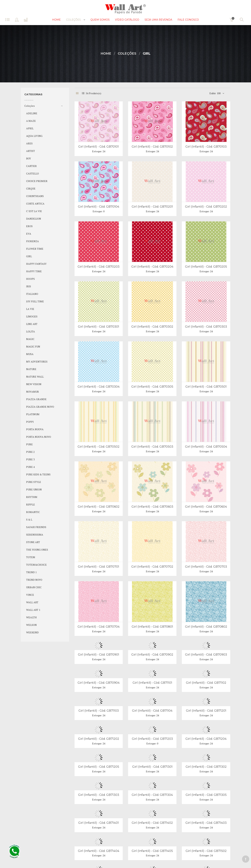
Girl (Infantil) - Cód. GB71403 (206, 823)
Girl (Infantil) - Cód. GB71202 (99, 739)
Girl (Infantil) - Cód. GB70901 (99, 654)
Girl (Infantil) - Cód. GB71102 (206, 683)
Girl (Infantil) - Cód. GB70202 (206, 207)
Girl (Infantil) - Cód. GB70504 (206, 447)
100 (219, 93)
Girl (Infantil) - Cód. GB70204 (152, 267)
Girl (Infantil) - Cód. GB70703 (206, 567)
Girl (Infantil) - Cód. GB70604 (206, 507)
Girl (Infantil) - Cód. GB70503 (152, 447)
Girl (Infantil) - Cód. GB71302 (206, 767)
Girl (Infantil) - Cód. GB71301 (152, 767)
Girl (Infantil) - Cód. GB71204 (206, 739)
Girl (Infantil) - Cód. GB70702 (152, 567)
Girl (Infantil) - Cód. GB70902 (152, 654)
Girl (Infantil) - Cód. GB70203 (99, 267)
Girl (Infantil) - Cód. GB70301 (99, 327)
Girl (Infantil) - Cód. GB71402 (152, 823)
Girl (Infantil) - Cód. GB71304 (152, 795)
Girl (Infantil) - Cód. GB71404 (99, 851)
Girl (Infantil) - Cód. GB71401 (99, 823)
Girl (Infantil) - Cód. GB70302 (152, 327)
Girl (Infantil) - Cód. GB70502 (99, 447)
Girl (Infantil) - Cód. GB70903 (206, 654)
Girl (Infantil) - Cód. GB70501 (206, 387)
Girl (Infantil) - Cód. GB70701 (99, 567)
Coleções (127, 54)
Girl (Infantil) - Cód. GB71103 (99, 711)
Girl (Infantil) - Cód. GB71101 (152, 683)
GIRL (147, 54)
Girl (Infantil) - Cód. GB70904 (99, 683)
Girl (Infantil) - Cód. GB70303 (206, 327)
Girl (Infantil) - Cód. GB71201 (206, 711)
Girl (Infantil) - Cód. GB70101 (99, 147)
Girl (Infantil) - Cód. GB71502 (206, 851)
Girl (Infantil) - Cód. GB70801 (152, 627)
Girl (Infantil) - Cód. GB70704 (99, 627)
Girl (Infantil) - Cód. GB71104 (152, 711)
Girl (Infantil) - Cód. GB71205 (99, 767)
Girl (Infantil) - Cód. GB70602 (99, 507)
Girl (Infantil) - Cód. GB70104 (99, 207)
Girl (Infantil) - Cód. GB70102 (152, 147)
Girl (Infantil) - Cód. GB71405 (152, 851)
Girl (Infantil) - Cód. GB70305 (152, 387)
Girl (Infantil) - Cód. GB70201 (152, 207)
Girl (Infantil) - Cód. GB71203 (152, 739)
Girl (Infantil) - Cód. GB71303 (99, 795)
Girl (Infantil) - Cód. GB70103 (206, 147)
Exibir (213, 93)
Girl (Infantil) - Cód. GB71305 (206, 795)
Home (106, 54)
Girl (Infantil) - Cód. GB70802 (206, 627)
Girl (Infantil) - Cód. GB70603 (152, 507)
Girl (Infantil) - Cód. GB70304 (99, 387)
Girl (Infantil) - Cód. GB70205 (206, 267)
